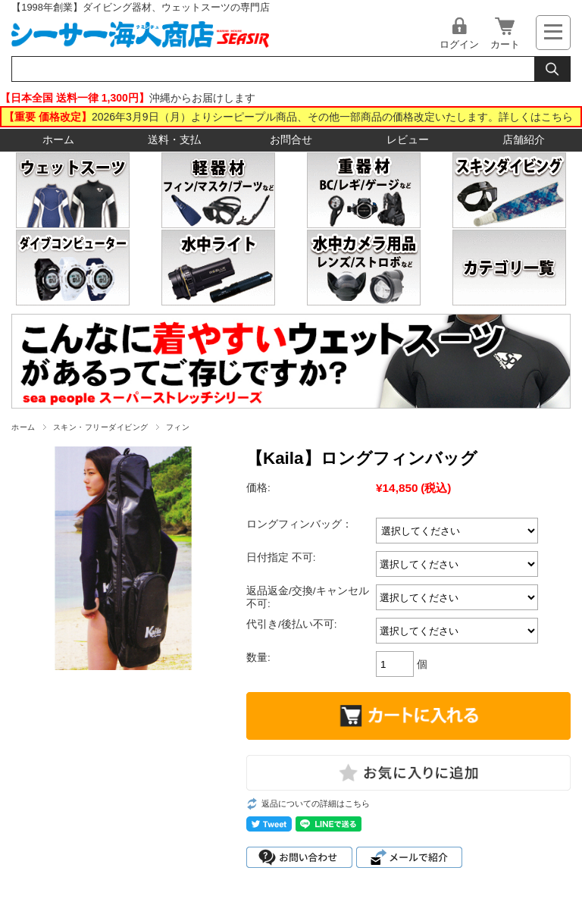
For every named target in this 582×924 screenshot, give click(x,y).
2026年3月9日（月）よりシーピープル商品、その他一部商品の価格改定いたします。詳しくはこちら (332, 117)
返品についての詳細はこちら (316, 803)
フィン (178, 427)
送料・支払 (174, 140)
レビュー (408, 140)
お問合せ (291, 140)
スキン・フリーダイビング (101, 427)
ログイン (459, 44)
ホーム (58, 140)
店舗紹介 (524, 140)
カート (505, 44)
